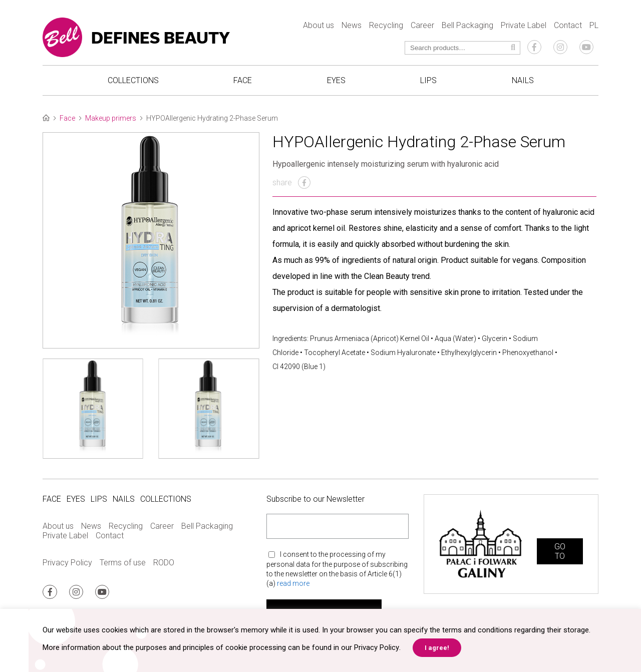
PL (594, 25)
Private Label (524, 25)
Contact (568, 25)
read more (293, 583)
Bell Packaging (467, 25)
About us (318, 25)
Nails (523, 80)
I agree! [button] (436, 648)
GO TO (560, 551)
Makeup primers (111, 118)
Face (243, 80)
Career (422, 25)
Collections (133, 80)
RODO (164, 563)
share (291, 183)
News (352, 25)
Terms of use (123, 563)
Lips (428, 80)
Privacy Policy (67, 563)
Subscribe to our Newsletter (315, 499)
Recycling (386, 25)
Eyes (336, 80)
